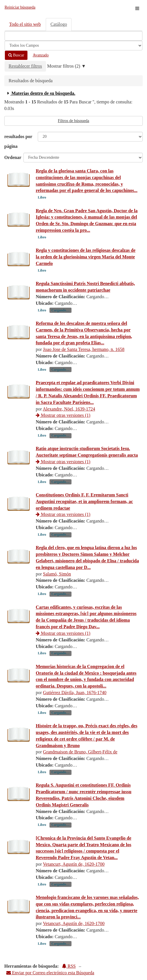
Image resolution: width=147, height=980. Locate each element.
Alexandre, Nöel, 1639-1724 (69, 409)
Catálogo (59, 24)
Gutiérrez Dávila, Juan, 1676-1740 (75, 693)
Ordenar (13, 157)
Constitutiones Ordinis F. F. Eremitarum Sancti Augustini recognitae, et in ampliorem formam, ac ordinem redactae (84, 501)
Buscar (16, 55)
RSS (69, 966)
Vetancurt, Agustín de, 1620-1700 (74, 864)
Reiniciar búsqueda (20, 7)
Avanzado (41, 55)
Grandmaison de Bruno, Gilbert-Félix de (80, 752)
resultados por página (18, 141)
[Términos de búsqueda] (73, 36)
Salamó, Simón (57, 574)
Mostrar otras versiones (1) (63, 415)
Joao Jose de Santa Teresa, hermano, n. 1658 (84, 349)
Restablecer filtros (25, 66)
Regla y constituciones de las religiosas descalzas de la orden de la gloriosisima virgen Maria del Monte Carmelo (86, 257)
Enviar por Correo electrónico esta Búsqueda (50, 973)
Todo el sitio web (25, 24)
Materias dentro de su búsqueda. (41, 93)
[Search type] (73, 46)
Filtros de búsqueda (73, 121)
